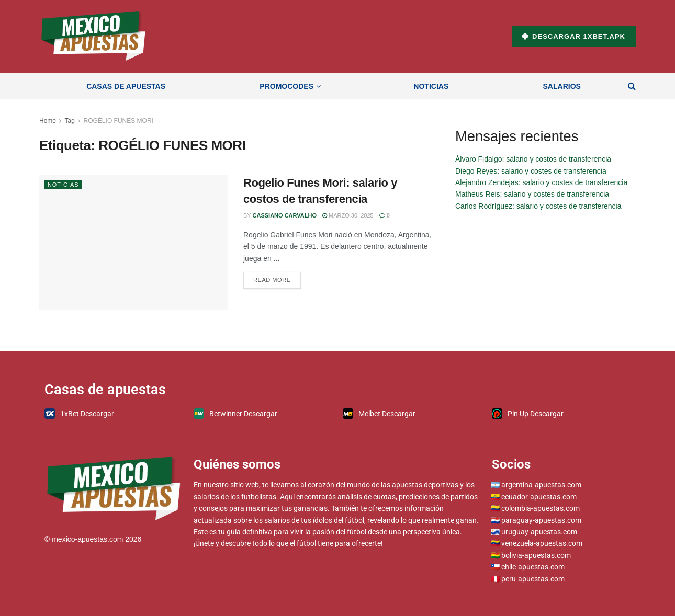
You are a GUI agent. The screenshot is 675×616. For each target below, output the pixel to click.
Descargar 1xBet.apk (574, 36)
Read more (277, 277)
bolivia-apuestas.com (536, 555)
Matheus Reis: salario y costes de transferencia (532, 194)
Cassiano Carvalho (285, 215)
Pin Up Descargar (528, 414)
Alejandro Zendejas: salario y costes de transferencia (541, 182)
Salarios (562, 86)
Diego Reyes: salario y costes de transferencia (531, 171)
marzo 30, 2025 (348, 215)
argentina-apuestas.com (541, 485)
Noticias (431, 86)
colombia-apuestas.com (541, 508)
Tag (69, 121)
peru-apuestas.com (533, 579)
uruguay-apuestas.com (539, 532)
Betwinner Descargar (235, 414)
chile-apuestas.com (533, 567)
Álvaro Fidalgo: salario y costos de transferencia (533, 159)
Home (48, 121)
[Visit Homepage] (93, 37)
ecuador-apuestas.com (539, 497)
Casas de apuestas (126, 86)
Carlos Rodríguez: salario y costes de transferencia (538, 206)
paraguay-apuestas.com (541, 520)
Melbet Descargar (379, 414)
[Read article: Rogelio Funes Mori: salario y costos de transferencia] (133, 242)
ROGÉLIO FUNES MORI (119, 121)
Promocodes (286, 86)
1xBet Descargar (79, 414)
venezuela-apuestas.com (542, 543)
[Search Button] (632, 86)
